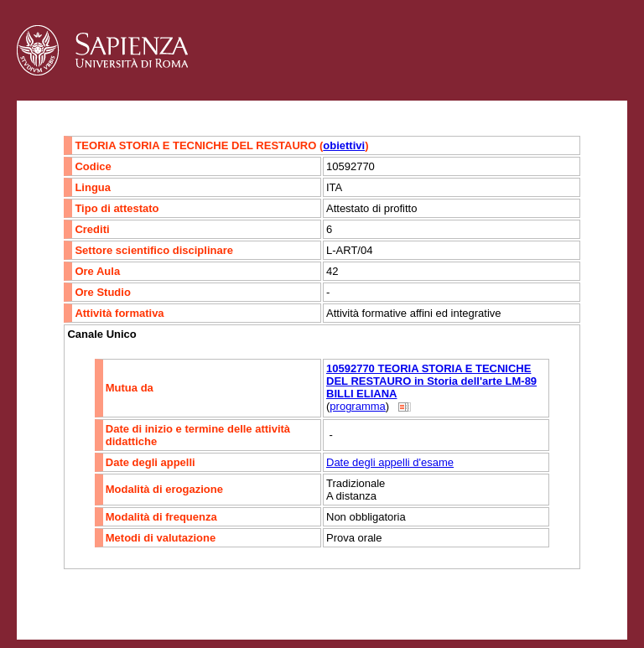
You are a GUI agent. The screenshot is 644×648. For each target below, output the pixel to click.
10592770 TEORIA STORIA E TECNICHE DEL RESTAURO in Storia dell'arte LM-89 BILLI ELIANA (431, 381)
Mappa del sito (200, 602)
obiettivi (344, 145)
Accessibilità (122, 602)
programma (357, 406)
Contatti (61, 602)
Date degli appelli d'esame (390, 462)
